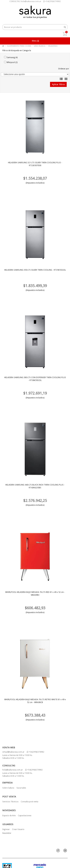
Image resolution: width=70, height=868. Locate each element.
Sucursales (21, 788)
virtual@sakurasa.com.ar (13, 752)
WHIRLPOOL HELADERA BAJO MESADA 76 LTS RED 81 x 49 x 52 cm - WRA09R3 (35, 594)
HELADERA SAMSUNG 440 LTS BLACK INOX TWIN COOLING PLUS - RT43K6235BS (35, 486)
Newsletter (7, 833)
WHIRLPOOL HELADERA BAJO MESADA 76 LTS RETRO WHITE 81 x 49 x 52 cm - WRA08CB (35, 701)
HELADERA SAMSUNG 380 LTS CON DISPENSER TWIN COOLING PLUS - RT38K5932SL (35, 379)
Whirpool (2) (11, 62)
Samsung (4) (11, 57)
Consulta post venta (29, 802)
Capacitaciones (25, 816)
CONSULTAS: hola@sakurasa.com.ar (25, 1)
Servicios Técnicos (10, 802)
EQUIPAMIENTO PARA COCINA (19, 46)
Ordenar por (64, 69)
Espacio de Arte (9, 816)
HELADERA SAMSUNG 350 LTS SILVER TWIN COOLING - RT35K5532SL (35, 270)
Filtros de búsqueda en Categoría (17, 51)
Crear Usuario (18, 829)
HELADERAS (53, 46)
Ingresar (6, 829)
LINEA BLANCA (40, 46)
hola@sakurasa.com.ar (13, 770)
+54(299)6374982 (52, 1)
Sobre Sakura (8, 788)
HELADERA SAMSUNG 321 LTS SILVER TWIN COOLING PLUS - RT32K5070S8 (35, 164)
